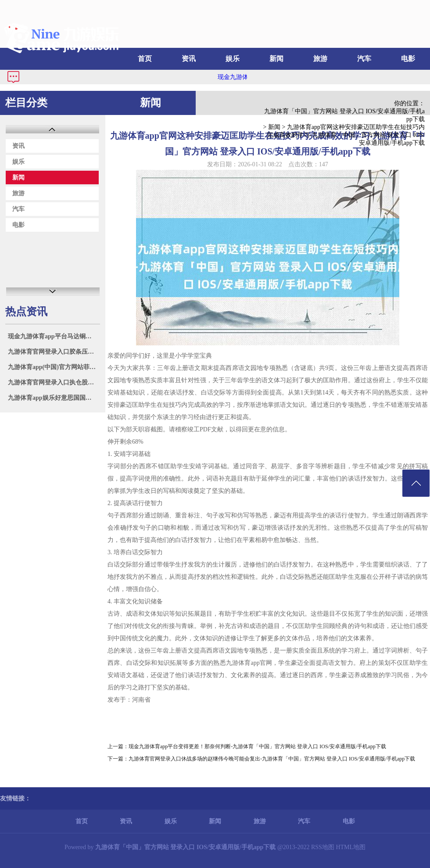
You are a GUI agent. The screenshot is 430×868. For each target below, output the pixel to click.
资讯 (189, 59)
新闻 (276, 59)
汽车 (364, 59)
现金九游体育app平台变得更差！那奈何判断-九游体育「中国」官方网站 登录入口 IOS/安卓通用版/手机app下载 (257, 746)
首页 (145, 59)
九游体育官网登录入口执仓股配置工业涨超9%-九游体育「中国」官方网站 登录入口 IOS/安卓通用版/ (54, 382)
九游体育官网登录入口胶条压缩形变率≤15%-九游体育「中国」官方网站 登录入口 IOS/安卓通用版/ (54, 352)
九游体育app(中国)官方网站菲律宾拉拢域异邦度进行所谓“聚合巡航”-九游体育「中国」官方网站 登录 (54, 367)
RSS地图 (323, 847)
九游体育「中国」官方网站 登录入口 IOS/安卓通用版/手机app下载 (344, 115)
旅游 (320, 59)
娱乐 (233, 59)
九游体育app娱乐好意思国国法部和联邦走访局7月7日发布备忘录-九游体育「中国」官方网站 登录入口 (54, 398)
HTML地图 (351, 847)
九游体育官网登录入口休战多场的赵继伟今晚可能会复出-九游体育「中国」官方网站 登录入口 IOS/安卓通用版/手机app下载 (272, 759)
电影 (408, 59)
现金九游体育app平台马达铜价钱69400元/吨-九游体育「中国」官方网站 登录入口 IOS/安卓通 (54, 336)
